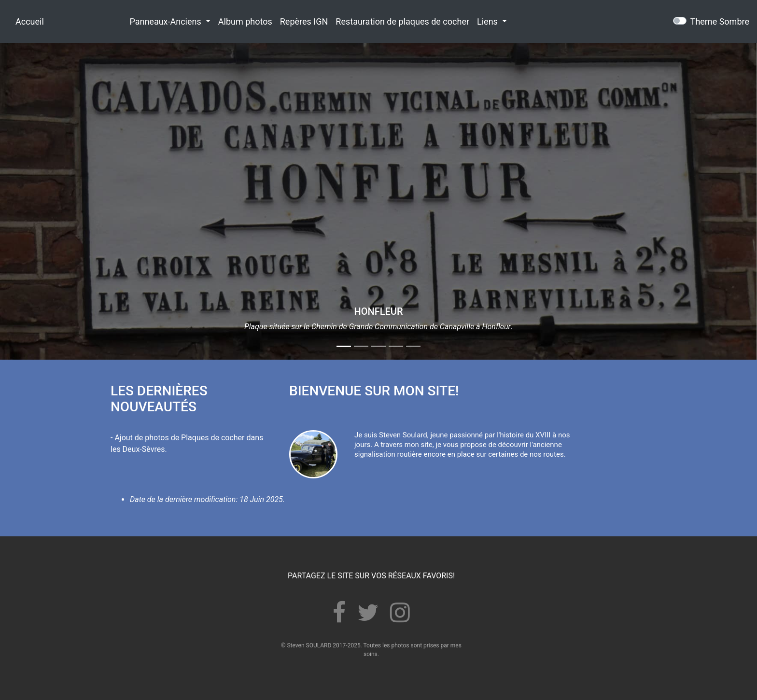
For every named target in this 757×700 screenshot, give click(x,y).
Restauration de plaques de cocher (402, 21)
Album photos (245, 21)
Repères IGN (304, 21)
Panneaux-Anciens (166, 21)
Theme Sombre (720, 21)
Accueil (30, 21)
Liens (488, 21)
